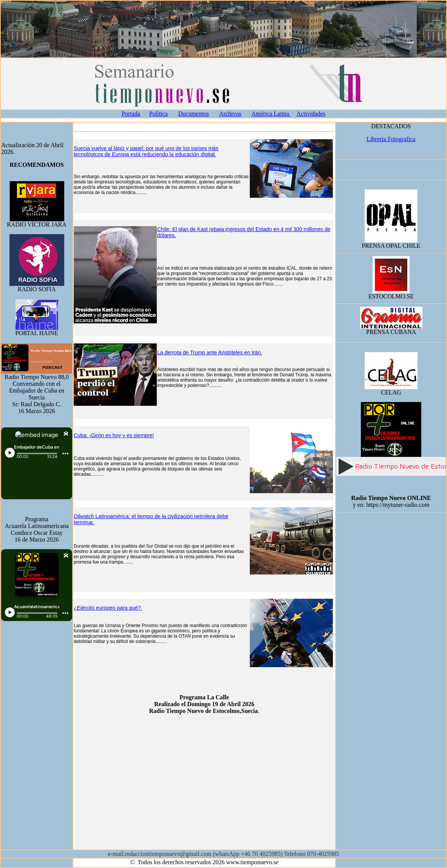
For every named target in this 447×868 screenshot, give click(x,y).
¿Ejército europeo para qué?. (108, 608)
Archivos (230, 114)
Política (159, 114)
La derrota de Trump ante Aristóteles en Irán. (210, 352)
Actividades (311, 114)
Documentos (194, 114)
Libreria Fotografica (391, 139)
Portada (131, 114)
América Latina (271, 114)
